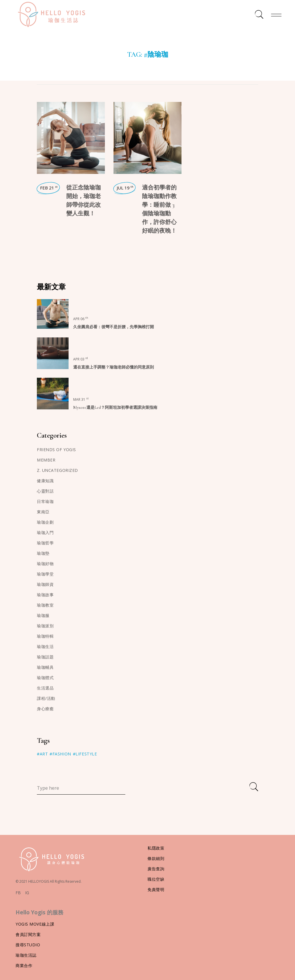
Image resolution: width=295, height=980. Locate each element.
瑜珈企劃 (45, 522)
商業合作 (24, 965)
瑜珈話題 (42, 111)
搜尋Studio (28, 945)
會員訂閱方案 (28, 934)
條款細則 (156, 858)
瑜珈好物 (45, 564)
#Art (42, 754)
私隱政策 (156, 848)
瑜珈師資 (45, 584)
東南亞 (43, 512)
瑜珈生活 (45, 646)
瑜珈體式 (45, 678)
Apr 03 (81, 359)
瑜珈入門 (45, 532)
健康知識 (45, 481)
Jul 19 (125, 188)
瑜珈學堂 (42, 123)
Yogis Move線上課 (35, 924)
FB (18, 893)
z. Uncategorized (57, 470)
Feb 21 (49, 188)
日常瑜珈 (42, 134)
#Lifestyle (85, 754)
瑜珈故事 (45, 595)
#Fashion (60, 754)
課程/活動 (46, 698)
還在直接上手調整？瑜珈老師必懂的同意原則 (114, 367)
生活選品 (45, 688)
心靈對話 (42, 145)
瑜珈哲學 (45, 543)
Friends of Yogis (56, 450)
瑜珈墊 (43, 553)
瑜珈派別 (45, 626)
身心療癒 (45, 709)
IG (27, 893)
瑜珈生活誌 (26, 955)
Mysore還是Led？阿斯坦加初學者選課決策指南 (115, 408)
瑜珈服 (43, 615)
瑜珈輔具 (45, 667)
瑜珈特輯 (45, 636)
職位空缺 (156, 879)
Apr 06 (81, 319)
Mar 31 (81, 399)
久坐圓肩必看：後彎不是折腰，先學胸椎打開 (114, 327)
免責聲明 (156, 889)
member (46, 460)
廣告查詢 (156, 869)
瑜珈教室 (45, 605)
